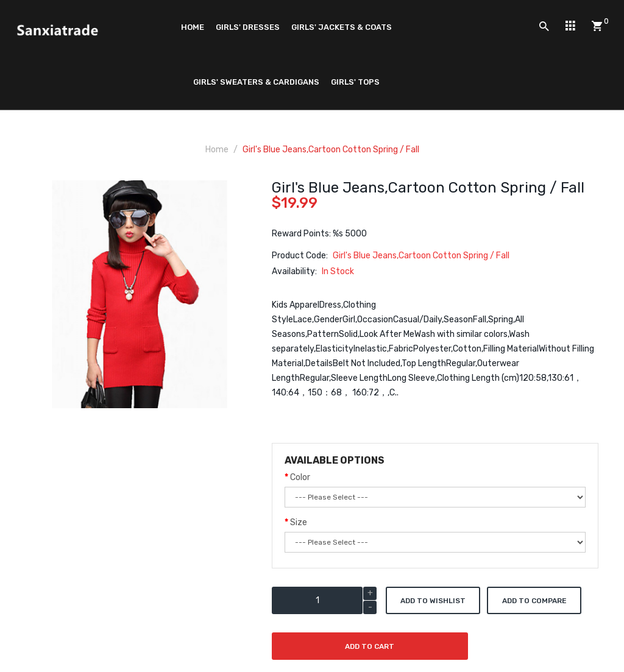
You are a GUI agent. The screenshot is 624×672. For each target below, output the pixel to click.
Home (217, 150)
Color (300, 477)
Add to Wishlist (433, 601)
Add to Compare (534, 601)
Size (299, 522)
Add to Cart (370, 646)
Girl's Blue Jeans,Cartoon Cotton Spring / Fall (331, 150)
